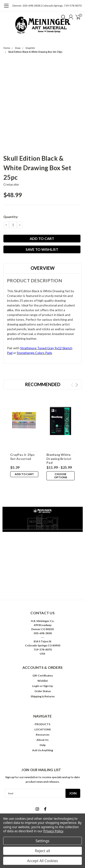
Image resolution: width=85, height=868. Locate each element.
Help (43, 745)
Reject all (42, 851)
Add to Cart (24, 474)
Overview (43, 268)
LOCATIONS (43, 729)
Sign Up (48, 686)
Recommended (43, 384)
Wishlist (43, 681)
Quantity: (11, 217)
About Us (42, 740)
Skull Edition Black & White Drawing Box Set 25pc (35, 52)
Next (77, 385)
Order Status (43, 691)
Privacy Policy (53, 831)
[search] (62, 17)
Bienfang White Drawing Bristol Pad (59, 459)
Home (7, 48)
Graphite (30, 48)
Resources (43, 735)
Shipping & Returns (43, 696)
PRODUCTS (42, 724)
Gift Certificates (43, 676)
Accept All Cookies (43, 861)
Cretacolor (11, 184)
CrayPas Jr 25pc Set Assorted (22, 457)
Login (36, 686)
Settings (42, 841)
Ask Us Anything (43, 750)
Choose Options (61, 476)
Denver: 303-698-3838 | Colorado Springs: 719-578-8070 (47, 6)
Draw (18, 48)
